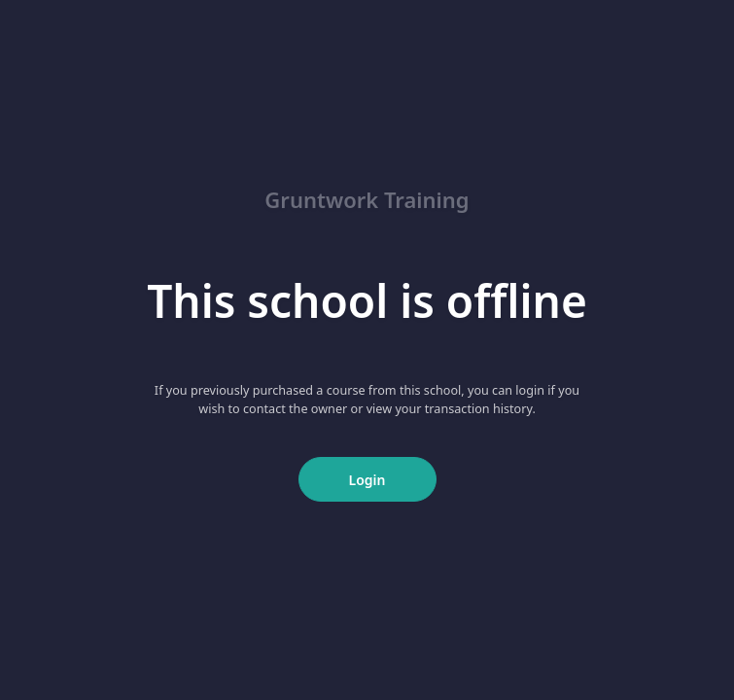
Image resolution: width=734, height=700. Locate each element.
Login (367, 480)
